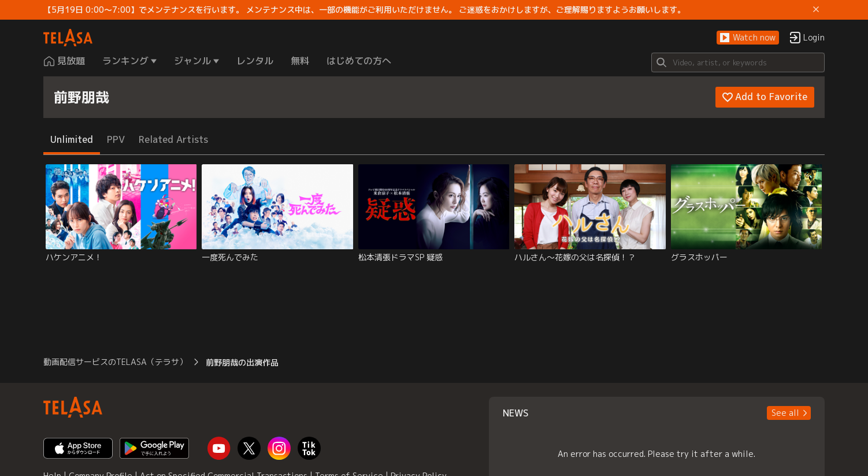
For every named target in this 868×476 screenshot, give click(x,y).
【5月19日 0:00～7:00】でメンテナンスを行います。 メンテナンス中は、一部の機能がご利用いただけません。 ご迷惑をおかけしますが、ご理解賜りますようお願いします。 (364, 10)
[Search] (738, 62)
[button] (748, 38)
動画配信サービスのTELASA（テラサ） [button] (115, 362)
